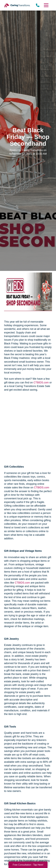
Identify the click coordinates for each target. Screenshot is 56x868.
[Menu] (46, 5)
